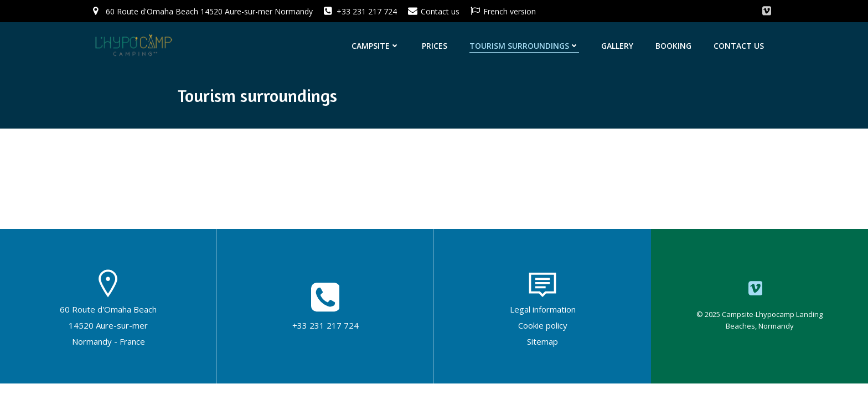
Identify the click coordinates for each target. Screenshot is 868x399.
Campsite (376, 46)
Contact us (739, 46)
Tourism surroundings (524, 46)
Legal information (543, 309)
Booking (673, 46)
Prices (435, 46)
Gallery (617, 46)
